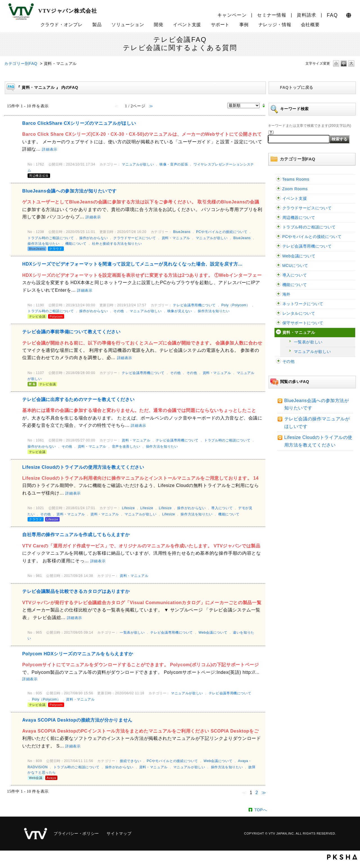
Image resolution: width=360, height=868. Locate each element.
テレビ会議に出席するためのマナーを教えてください (78, 399)
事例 (244, 25)
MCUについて (295, 266)
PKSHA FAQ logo (342, 857)
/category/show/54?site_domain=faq (278, 208)
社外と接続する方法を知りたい (117, 244)
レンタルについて (299, 313)
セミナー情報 (272, 15)
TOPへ (261, 810)
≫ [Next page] (264, 793)
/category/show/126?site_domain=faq (278, 179)
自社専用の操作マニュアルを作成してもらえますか (76, 535)
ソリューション (128, 25)
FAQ (332, 15)
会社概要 (310, 25)
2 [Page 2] (257, 793)
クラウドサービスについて (307, 208)
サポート (220, 25)
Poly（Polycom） (236, 305)
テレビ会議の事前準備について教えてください (71, 332)
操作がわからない (94, 238)
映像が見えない (180, 311)
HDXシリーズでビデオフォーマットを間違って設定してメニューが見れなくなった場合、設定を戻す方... (132, 264)
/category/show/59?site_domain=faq (278, 333)
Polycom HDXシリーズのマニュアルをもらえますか (78, 654)
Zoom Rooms (295, 189)
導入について (295, 275)
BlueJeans (182, 232)
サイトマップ (119, 833)
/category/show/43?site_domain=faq (278, 313)
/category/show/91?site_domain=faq (278, 285)
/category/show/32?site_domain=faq (278, 275)
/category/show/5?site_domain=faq (278, 246)
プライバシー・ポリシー (76, 833)
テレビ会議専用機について (307, 246)
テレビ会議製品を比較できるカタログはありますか (76, 591)
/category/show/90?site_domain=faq (278, 294)
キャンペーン (232, 15)
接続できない (130, 761)
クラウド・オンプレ (62, 25)
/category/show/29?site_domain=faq (278, 227)
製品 (97, 25)
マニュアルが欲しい (312, 352)
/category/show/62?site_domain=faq (278, 218)
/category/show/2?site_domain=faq (278, 237)
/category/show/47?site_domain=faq (278, 362)
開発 (158, 25)
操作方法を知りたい (44, 244)
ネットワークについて (303, 304)
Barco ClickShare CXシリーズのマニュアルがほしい (79, 123)
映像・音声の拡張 (174, 164)
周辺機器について (299, 217)
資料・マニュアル (299, 332)
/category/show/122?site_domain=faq (278, 189)
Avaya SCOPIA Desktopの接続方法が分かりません (77, 720)
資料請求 (306, 15)
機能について (295, 285)
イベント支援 (187, 25)
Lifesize (128, 508)
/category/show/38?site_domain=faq (278, 323)
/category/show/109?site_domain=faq (278, 199)
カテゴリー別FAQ (21, 64)
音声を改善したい (126, 447)
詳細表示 (50, 149)
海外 (286, 294)
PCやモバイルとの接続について (312, 237)
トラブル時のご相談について (309, 227)
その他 (289, 361)
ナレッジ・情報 (275, 25)
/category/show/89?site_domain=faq (278, 304)
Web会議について (299, 256)
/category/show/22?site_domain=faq (278, 266)
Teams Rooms (296, 179)
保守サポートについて (303, 323)
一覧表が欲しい (308, 342)
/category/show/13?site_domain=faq (278, 256)
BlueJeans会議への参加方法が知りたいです (69, 191)
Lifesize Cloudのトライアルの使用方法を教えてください (83, 467)
